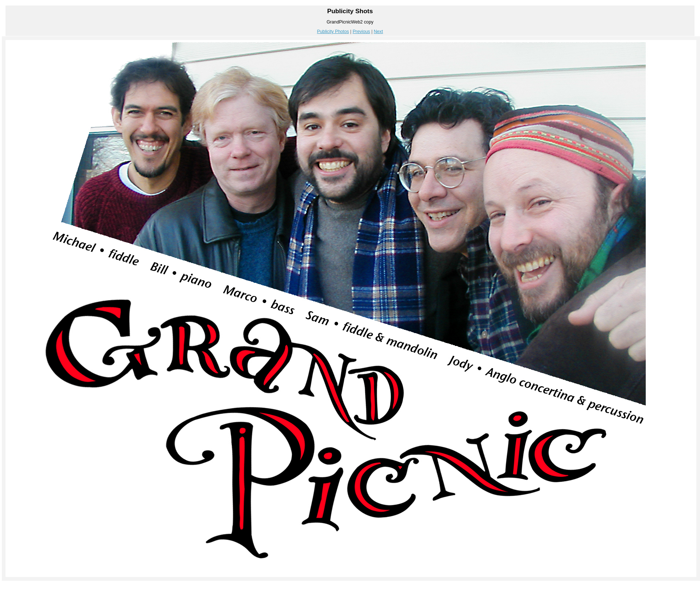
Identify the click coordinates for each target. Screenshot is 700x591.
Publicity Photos (333, 32)
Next (378, 32)
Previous (362, 32)
